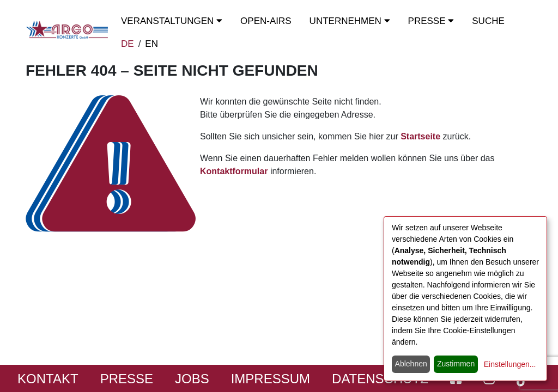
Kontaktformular (234, 171)
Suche (488, 21)
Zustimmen (456, 364)
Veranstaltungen (172, 21)
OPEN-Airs (266, 21)
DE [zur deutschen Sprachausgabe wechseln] (128, 44)
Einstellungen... (510, 364)
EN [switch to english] (151, 44)
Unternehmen (350, 21)
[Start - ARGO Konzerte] (67, 30)
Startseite (420, 136)
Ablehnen (411, 364)
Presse (431, 21)
